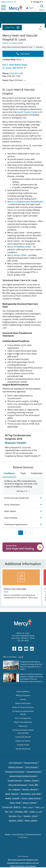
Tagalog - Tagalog (31, 780)
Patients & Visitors (23, 741)
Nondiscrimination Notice (23, 730)
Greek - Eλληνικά (12, 794)
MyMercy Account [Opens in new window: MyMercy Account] (8, 2)
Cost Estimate (23, 733)
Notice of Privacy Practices (23, 707)
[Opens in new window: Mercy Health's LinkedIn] (32, 649)
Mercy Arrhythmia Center (19, 247)
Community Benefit (23, 737)
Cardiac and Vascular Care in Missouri (23, 866)
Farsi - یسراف (28, 807)
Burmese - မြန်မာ (15, 816)
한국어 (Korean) (31, 767)
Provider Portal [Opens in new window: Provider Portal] (23, 745)
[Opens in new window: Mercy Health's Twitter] (20, 649)
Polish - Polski (15, 803)
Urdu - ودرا (39, 807)
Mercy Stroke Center (17, 255)
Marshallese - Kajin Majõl (31, 794)
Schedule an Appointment (23, 711)
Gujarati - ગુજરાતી (30, 816)
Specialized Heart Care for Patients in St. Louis (23, 863)
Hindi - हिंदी (33, 785)
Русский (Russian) (34, 772)
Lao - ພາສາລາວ (14, 789)
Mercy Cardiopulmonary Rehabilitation (25, 202)
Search (42, 7)
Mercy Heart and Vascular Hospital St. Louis (17, 47)
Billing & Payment (23, 695)
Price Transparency (23, 718)
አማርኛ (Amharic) (15, 763)
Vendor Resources (23, 749)
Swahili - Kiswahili (12, 798)
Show (13, 59)
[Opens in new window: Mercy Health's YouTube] (26, 649)
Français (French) (30, 763)
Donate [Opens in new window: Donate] (23, 714)
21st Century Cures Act (33, 834)
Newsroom (23, 726)
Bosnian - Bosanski (30, 789)
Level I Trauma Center (27, 112)
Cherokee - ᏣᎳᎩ (21, 812)
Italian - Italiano (31, 820)
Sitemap (8, 834)
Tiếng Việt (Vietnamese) (18, 785)
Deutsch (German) (16, 767)
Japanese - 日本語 (16, 820)
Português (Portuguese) (15, 772)
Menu (4, 8)
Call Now (23, 54)
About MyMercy (23, 691)
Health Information (23, 703)
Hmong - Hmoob (29, 803)
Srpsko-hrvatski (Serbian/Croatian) (23, 776)
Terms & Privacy (18, 834)
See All (21, 657)
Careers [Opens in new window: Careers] (23, 699)
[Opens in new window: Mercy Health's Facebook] (14, 649)
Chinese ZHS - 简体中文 (11, 807)
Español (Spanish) (15, 780)
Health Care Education (23, 722)
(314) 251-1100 (16, 73)
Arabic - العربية (36, 812)
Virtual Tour (12, 27)
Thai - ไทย (9, 812)
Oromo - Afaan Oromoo (31, 798)
